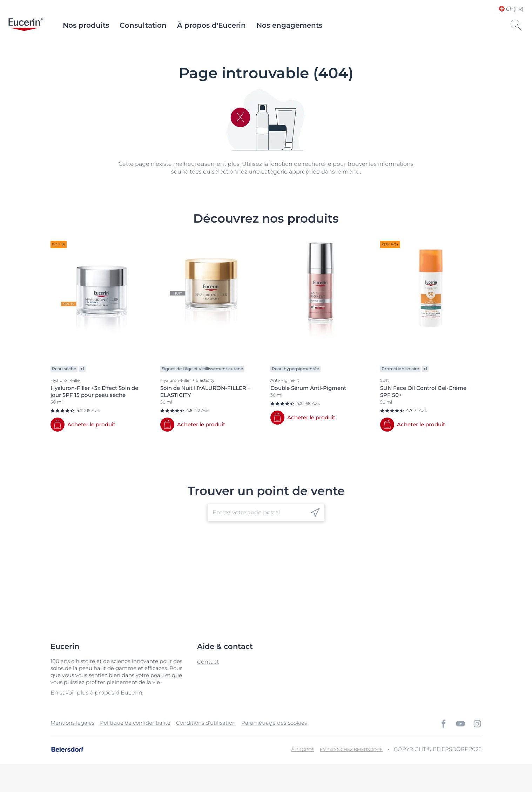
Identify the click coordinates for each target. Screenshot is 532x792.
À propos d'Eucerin (211, 25)
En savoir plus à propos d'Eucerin (96, 693)
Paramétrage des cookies (274, 723)
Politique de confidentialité (135, 723)
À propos (303, 749)
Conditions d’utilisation (206, 723)
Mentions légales (72, 723)
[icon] (315, 512)
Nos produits (86, 25)
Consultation (143, 25)
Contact (208, 662)
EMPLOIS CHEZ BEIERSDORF (351, 749)
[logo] (26, 25)
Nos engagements (289, 25)
